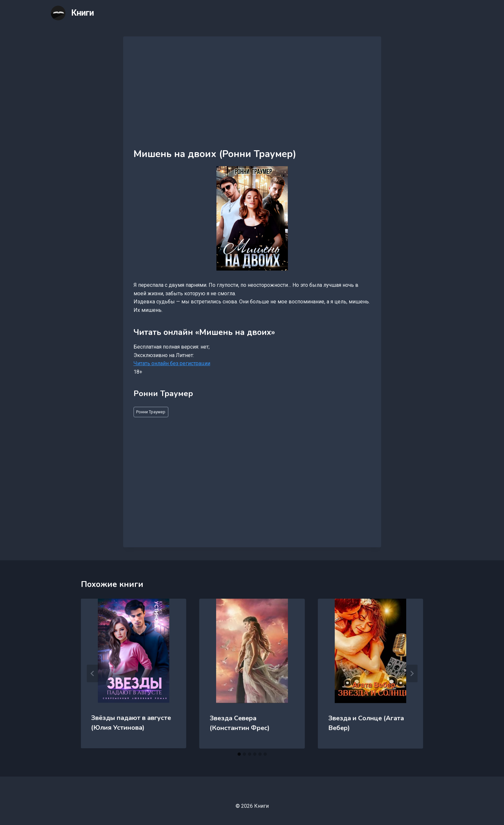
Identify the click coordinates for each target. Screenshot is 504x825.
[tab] (239, 754)
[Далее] (412, 673)
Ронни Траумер (151, 412)
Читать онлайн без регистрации (172, 363)
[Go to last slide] (93, 673)
